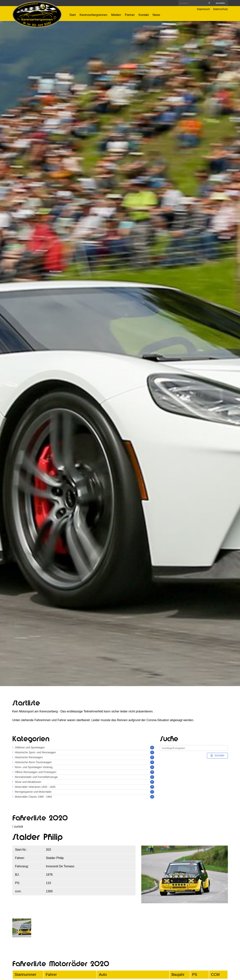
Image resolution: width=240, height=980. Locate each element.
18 (152, 787)
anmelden (220, 3)
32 (152, 752)
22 (152, 777)
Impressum (203, 9)
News (156, 15)
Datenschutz (221, 9)
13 (152, 792)
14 (152, 767)
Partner (130, 15)
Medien (116, 15)
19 (152, 772)
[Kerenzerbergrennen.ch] (37, 14)
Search (209, 3)
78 (152, 762)
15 (152, 747)
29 (152, 757)
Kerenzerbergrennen (94, 15)
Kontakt (144, 15)
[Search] (195, 3)
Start (73, 15)
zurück (18, 827)
